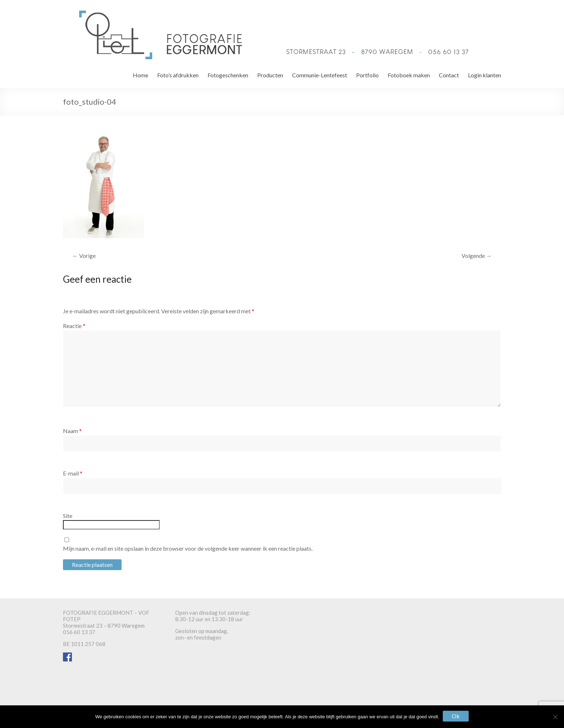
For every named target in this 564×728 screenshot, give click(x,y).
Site (68, 516)
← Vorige (84, 256)
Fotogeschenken (228, 75)
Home (140, 75)
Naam (72, 431)
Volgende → (477, 256)
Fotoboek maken (409, 75)
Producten (270, 75)
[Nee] (555, 717)
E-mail (73, 473)
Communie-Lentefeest (320, 75)
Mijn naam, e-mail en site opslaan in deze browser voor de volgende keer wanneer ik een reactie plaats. (188, 548)
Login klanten (485, 75)
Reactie (74, 326)
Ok (456, 716)
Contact (449, 75)
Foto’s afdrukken (178, 75)
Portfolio (367, 75)
